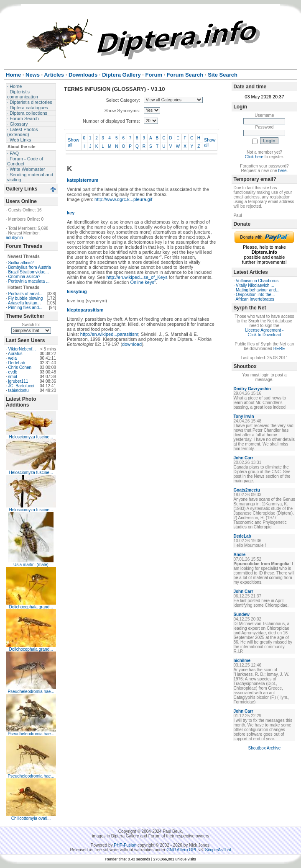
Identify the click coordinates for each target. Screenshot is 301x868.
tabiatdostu (19, 390)
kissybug (77, 291)
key (71, 213)
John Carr (243, 458)
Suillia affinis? (21, 263)
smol (13, 377)
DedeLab (17, 363)
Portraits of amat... (26, 294)
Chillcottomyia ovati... (31, 818)
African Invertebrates (255, 299)
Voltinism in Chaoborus (257, 281)
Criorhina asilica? (24, 277)
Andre (239, 555)
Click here (254, 157)
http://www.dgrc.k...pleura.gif (123, 199)
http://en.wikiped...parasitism (109, 334)
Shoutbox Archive (265, 748)
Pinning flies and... (26, 308)
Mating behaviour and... (258, 290)
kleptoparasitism (85, 310)
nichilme (242, 661)
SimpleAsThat (218, 850)
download (132, 344)
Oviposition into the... (255, 295)
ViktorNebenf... (22, 349)
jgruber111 (18, 381)
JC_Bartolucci (21, 386)
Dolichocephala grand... (31, 607)
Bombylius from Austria (30, 267)
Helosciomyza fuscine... (31, 437)
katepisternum (83, 180)
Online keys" (143, 282)
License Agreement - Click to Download (265, 332)
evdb (13, 372)
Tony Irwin (244, 416)
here (283, 171)
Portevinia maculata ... (29, 281)
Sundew (241, 614)
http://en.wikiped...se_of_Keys (137, 277)
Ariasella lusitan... (24, 303)
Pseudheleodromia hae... (31, 692)
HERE (279, 349)
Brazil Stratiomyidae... (29, 272)
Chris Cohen (20, 367)
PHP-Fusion (125, 845)
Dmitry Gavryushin (252, 389)
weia (13, 358)
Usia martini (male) (31, 565)
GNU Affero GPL (182, 850)
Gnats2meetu (246, 490)
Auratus (15, 354)
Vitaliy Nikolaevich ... (255, 285)
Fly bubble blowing (26, 298)
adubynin (14, 238)
